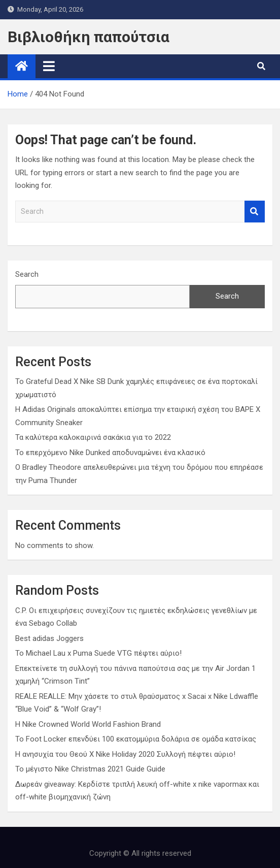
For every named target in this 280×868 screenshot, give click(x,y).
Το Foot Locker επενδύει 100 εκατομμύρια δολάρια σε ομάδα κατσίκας (136, 739)
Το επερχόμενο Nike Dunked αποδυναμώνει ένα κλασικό (110, 453)
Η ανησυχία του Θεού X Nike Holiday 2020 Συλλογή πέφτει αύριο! (125, 754)
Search (255, 212)
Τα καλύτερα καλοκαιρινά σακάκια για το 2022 (93, 437)
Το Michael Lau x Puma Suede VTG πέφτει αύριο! (98, 653)
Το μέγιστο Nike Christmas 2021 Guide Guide (90, 769)
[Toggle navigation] (49, 66)
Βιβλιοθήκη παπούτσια (89, 37)
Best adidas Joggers (49, 638)
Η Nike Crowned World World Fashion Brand (88, 724)
